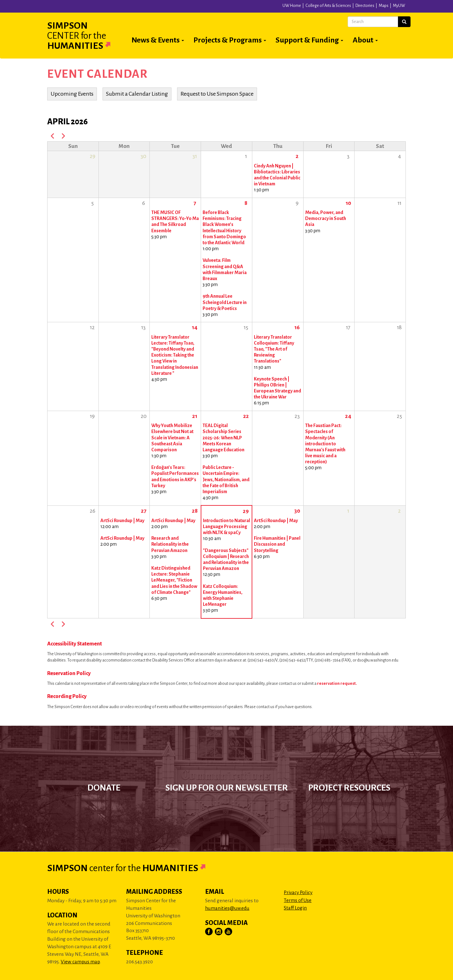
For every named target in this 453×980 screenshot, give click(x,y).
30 (297, 511)
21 (195, 416)
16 (297, 327)
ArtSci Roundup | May (122, 521)
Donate (104, 788)
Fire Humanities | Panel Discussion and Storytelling (277, 544)
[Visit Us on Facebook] (209, 932)
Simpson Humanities (87, 36)
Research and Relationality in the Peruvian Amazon (170, 544)
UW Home (292, 6)
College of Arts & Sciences (328, 6)
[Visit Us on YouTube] (229, 932)
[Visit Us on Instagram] (219, 932)
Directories (365, 6)
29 (246, 511)
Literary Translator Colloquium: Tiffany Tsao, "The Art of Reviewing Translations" (274, 349)
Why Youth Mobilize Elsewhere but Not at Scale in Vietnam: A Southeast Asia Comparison (172, 438)
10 (348, 203)
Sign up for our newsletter (227, 788)
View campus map (80, 962)
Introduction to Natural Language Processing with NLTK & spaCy (226, 527)
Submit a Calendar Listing (137, 94)
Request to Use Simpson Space (217, 94)
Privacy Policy (298, 892)
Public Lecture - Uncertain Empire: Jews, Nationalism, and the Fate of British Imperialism (226, 479)
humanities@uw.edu (227, 908)
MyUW (399, 6)
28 (195, 511)
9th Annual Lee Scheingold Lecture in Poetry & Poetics (225, 302)
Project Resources (349, 788)
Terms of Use (298, 900)
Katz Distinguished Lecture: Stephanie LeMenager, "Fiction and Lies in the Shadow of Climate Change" (174, 580)
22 (246, 416)
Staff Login (295, 908)
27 (144, 511)
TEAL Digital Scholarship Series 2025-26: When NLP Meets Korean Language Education (224, 438)
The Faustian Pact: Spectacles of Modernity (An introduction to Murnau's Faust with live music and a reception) (325, 444)
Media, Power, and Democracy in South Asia (326, 218)
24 (348, 416)
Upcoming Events (72, 94)
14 (195, 327)
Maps (384, 6)
